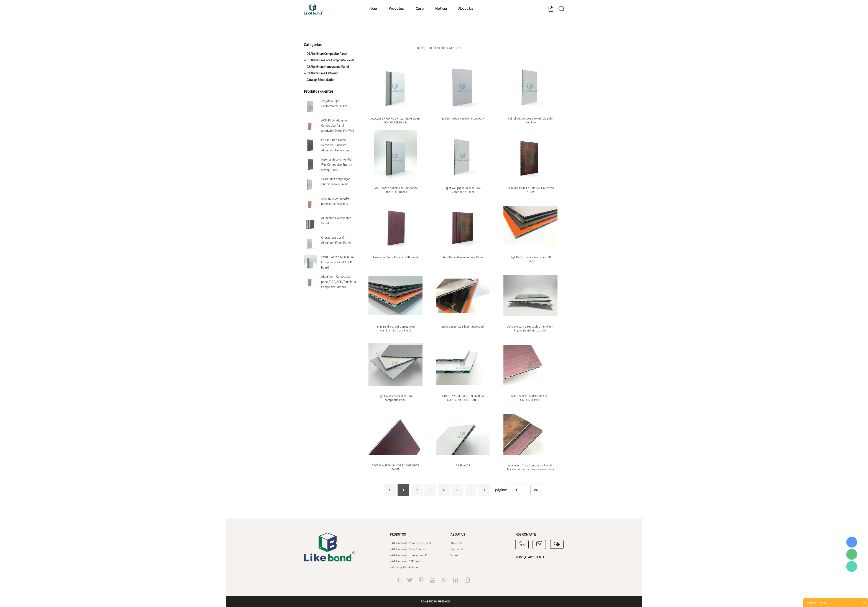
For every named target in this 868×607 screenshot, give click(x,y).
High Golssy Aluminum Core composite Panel (395, 398)
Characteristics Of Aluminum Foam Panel (336, 240)
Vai (536, 490)
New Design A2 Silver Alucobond (463, 327)
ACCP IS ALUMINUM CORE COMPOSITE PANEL (395, 468)
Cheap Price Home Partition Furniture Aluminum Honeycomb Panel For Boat (336, 146)
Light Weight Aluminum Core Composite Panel (463, 190)
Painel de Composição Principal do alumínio (336, 182)
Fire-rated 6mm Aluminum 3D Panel (395, 257)
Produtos (402, 29)
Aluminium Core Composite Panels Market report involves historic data (530, 468)
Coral (852, 542)
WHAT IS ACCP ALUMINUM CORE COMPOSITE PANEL (530, 398)
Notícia (462, 29)
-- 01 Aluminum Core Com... (444, 48)
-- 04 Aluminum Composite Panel (325, 54)
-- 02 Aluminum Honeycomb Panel (326, 67)
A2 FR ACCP (463, 466)
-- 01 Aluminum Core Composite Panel (329, 60)
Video (454, 555)
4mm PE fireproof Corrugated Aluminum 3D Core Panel (395, 329)
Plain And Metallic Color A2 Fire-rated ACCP (530, 190)
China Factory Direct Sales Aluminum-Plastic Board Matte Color (530, 329)
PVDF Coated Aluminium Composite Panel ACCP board (337, 262)
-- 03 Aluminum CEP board (321, 73)
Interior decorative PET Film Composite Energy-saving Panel (337, 165)
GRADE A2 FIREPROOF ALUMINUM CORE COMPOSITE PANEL (463, 398)
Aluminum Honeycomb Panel (336, 221)
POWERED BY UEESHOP (435, 602)
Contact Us (458, 549)
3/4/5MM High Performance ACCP (334, 104)
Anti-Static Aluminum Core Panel (463, 257)
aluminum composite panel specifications (335, 201)
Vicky (852, 566)
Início (371, 29)
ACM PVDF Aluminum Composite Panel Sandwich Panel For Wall (337, 126)
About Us (494, 29)
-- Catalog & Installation (320, 80)
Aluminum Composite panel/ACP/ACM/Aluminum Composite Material (339, 282)
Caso (433, 29)
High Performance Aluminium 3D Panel (530, 259)
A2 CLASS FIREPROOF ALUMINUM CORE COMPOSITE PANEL (395, 121)
